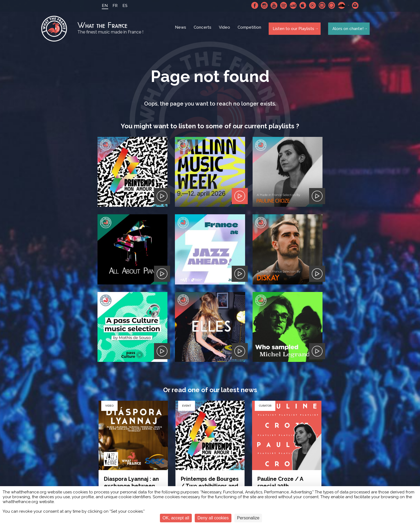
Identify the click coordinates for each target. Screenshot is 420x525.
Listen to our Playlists (293, 29)
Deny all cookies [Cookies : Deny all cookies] (213, 518)
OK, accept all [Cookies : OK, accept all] (176, 518)
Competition (250, 29)
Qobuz (330, 5)
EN (103, 6)
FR (113, 6)
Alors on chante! (347, 29)
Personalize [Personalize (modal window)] (248, 518)
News (181, 29)
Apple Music (301, 5)
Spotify (282, 5)
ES (123, 6)
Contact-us (354, 5)
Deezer (292, 5)
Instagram (263, 5)
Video (225, 29)
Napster (321, 5)
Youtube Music (311, 5)
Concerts (203, 29)
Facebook (253, 5)
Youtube (272, 5)
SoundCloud (340, 5)
